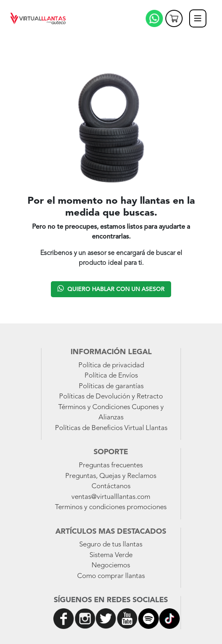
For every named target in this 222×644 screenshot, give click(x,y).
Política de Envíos (111, 376)
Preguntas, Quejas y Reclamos (111, 476)
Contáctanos (111, 486)
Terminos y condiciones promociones (111, 507)
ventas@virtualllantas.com (111, 497)
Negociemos (111, 565)
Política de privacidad (111, 365)
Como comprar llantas (111, 576)
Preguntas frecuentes (111, 465)
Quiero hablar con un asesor (111, 288)
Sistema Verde (111, 555)
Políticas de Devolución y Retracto (111, 397)
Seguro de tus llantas (111, 545)
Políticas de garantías (111, 386)
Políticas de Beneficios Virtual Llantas (111, 428)
